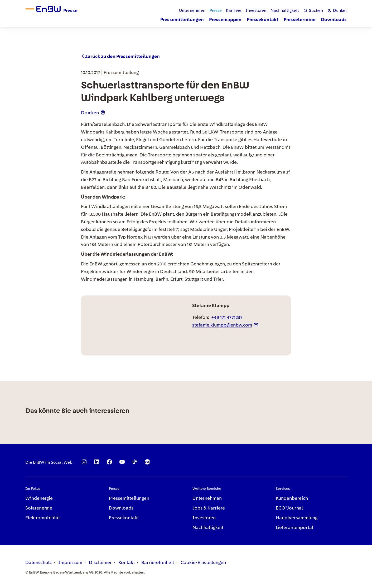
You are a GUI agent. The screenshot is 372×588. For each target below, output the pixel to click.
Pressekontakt (124, 518)
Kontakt (127, 562)
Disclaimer (100, 562)
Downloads (121, 508)
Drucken (90, 113)
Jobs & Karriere (209, 508)
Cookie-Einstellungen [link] (203, 562)
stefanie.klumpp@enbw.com (222, 325)
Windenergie (39, 498)
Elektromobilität (43, 518)
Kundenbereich (292, 498)
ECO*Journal (289, 508)
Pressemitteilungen (129, 498)
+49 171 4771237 (227, 317)
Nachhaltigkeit (208, 527)
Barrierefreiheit (158, 562)
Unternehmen (207, 498)
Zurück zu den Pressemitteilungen (122, 56)
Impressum (70, 562)
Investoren (204, 518)
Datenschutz (38, 562)
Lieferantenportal (294, 527)
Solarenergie (39, 508)
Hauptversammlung (297, 518)
